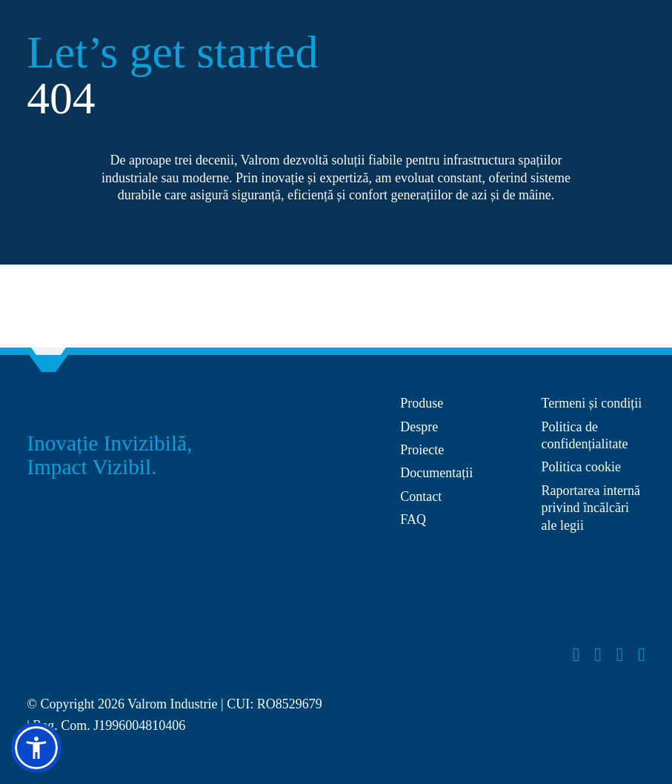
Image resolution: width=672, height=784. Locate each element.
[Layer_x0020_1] (82, 652)
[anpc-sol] (593, 579)
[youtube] (620, 655)
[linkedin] (642, 655)
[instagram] (598, 655)
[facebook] (576, 655)
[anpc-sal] (458, 553)
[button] (36, 748)
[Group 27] (49, 402)
